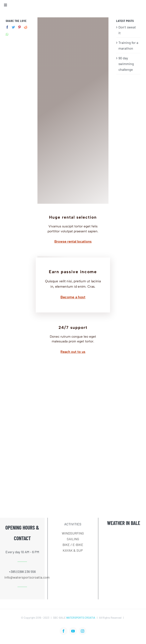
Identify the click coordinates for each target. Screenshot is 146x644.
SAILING (73, 539)
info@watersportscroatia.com (22, 577)
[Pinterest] (19, 27)
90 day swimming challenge (126, 64)
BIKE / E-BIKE (73, 545)
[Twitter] (13, 27)
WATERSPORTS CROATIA (81, 618)
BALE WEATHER (124, 548)
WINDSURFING (73, 533)
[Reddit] (26, 27)
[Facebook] (7, 27)
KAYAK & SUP (73, 550)
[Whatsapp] (7, 34)
